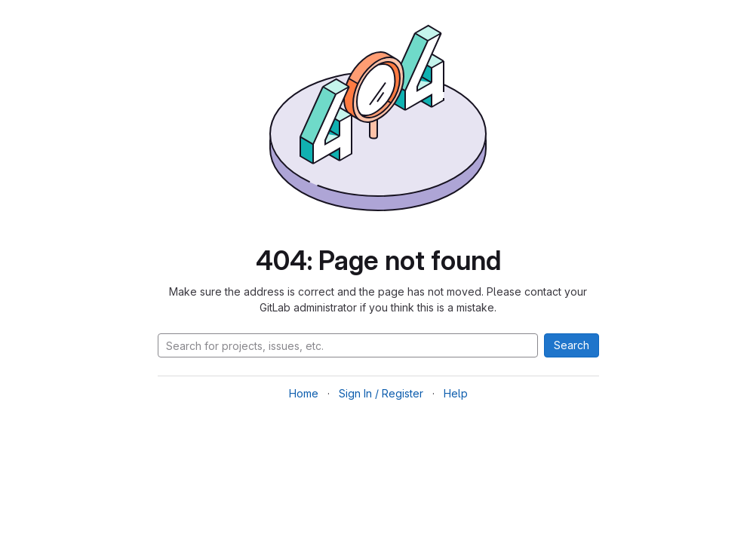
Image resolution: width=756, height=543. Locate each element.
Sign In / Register (381, 393)
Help (456, 393)
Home (304, 393)
